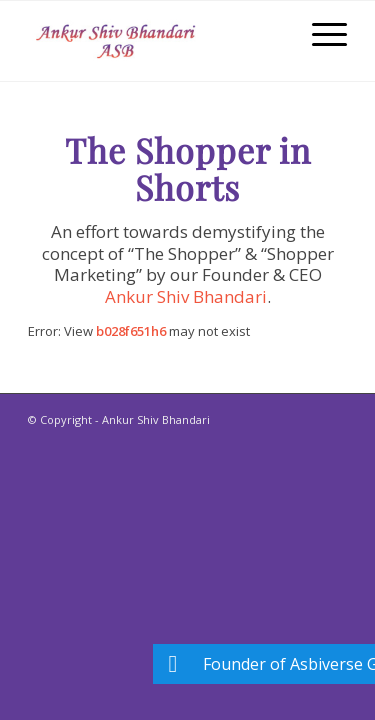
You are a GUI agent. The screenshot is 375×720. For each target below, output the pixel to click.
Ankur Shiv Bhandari (186, 296)
